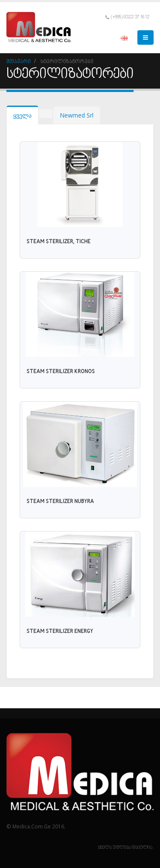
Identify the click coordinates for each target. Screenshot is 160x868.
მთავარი (19, 62)
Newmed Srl (77, 115)
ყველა (22, 115)
